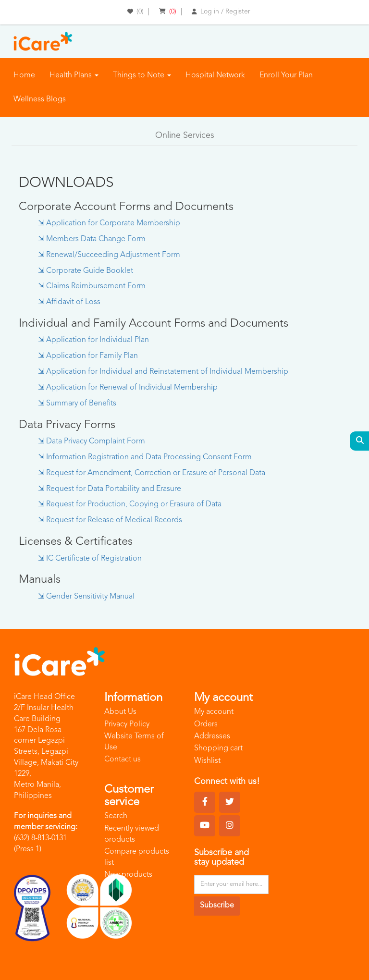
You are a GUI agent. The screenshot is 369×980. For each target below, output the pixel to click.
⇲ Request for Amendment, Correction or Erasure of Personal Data (152, 473)
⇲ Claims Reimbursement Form (92, 286)
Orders (206, 724)
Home (24, 75)
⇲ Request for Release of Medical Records (110, 520)
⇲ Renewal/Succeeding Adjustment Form (109, 255)
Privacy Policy (127, 724)
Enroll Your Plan (286, 75)
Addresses (212, 736)
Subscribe (217, 906)
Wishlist (207, 761)
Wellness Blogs (40, 99)
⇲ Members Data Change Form (92, 239)
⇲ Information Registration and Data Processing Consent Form (145, 457)
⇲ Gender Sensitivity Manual (86, 597)
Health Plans (74, 75)
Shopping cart (218, 748)
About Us (120, 712)
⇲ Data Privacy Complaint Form (92, 441)
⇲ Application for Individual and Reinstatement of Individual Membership (163, 372)
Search (116, 816)
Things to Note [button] (142, 75)
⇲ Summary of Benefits (77, 404)
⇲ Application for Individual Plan (93, 340)
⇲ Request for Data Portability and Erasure (110, 489)
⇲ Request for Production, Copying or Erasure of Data (130, 504)
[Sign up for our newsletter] (231, 884)
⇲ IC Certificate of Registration (90, 559)
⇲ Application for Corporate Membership (109, 223)
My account (214, 712)
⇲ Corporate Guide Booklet (86, 271)
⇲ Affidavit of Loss (69, 302)
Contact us (123, 759)
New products (128, 875)
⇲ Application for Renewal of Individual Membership (128, 388)
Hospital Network (215, 75)
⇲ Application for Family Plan (88, 356)
